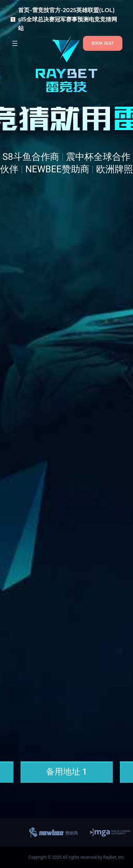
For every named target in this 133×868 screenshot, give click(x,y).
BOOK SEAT (103, 43)
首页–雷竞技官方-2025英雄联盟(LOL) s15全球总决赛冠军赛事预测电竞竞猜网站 (68, 19)
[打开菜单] (15, 43)
